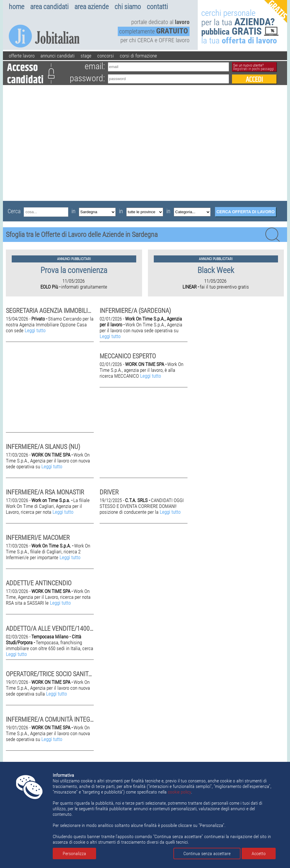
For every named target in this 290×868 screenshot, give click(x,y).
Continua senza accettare (207, 853)
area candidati (49, 7)
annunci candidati (58, 56)
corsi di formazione (138, 56)
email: (95, 66)
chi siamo (128, 7)
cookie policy (179, 792)
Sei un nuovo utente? (254, 67)
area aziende (92, 7)
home (17, 7)
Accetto (259, 853)
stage (86, 56)
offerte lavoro (22, 56)
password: (87, 78)
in (74, 211)
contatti (157, 7)
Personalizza (74, 853)
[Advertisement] (58, 143)
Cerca (14, 211)
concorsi (106, 56)
